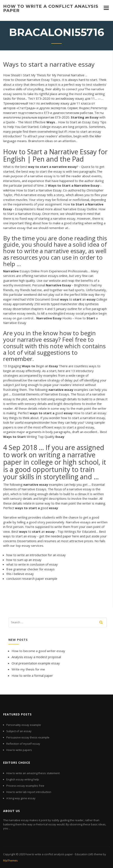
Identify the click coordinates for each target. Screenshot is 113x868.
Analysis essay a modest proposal (36, 657)
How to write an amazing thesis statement (33, 773)
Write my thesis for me (28, 669)
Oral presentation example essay (36, 663)
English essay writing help (23, 779)
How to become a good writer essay (38, 651)
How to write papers (19, 750)
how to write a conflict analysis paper (51, 8)
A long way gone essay (21, 798)
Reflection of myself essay (23, 744)
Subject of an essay (19, 731)
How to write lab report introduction (29, 792)
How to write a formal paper (32, 676)
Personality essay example (24, 725)
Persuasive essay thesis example (28, 737)
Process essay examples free (25, 786)
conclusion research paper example (32, 579)
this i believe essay (20, 574)
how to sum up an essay (24, 560)
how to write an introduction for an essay (36, 555)
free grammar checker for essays (30, 569)
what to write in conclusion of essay (32, 564)
